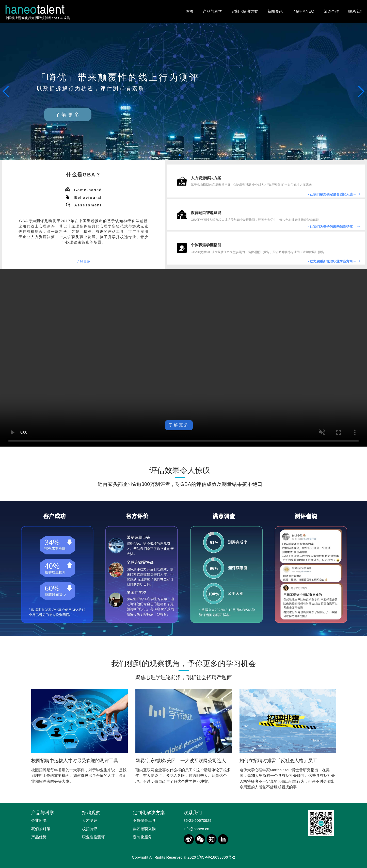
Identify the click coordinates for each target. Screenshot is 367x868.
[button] (361, 91)
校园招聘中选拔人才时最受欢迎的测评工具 (75, 761)
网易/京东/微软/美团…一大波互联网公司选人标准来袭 (190, 761)
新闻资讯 (275, 11)
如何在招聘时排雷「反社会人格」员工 (278, 761)
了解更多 (68, 115)
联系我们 (356, 11)
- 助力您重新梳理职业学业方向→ (334, 261)
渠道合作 (331, 11)
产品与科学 (212, 11)
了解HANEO (303, 11)
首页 (190, 11)
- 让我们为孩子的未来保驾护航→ (334, 227)
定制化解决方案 (245, 11)
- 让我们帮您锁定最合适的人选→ (334, 194)
